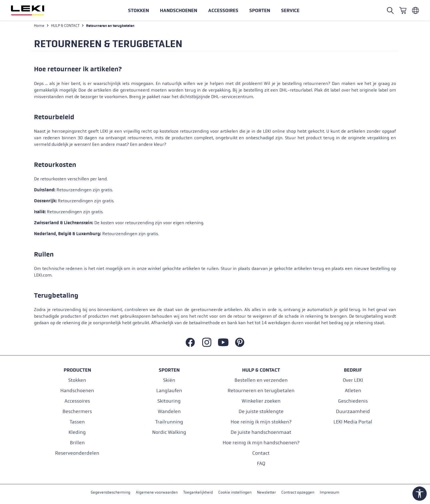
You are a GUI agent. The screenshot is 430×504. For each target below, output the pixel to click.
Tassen (77, 422)
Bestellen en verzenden (261, 380)
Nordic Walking (169, 432)
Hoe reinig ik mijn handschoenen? (261, 443)
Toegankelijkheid (198, 493)
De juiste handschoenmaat (261, 432)
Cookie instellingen (235, 493)
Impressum (329, 493)
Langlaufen (169, 391)
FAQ (261, 464)
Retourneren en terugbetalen (261, 391)
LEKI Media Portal (353, 422)
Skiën (169, 380)
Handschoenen (77, 391)
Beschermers (77, 412)
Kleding (77, 432)
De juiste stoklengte (261, 412)
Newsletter (266, 493)
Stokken (77, 380)
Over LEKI (353, 380)
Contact (261, 453)
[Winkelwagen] (403, 10)
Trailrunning (169, 422)
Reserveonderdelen (77, 453)
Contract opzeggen (298, 493)
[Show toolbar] (420, 494)
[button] (260, 10)
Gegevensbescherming (111, 493)
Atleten (353, 391)
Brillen (77, 443)
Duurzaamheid (353, 412)
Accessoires (77, 401)
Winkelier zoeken (261, 401)
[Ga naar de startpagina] (33, 10)
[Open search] (390, 10)
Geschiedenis (353, 401)
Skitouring (169, 401)
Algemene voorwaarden (157, 493)
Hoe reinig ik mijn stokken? (261, 422)
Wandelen (169, 412)
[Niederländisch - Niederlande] (415, 10)
